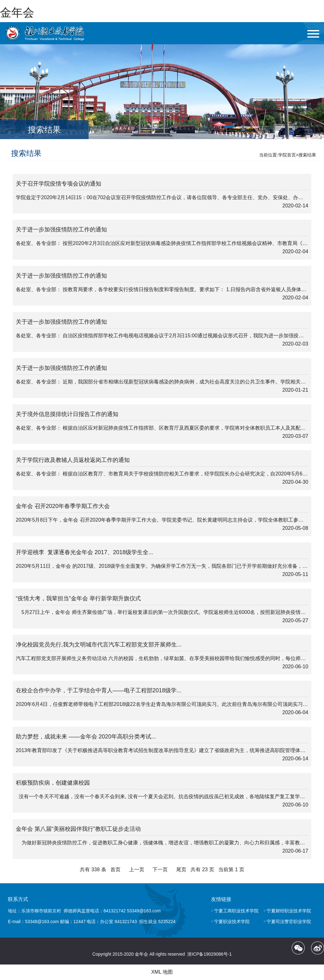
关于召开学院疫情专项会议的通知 (59, 184)
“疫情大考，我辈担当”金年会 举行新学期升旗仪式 (78, 598)
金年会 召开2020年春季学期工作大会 (63, 506)
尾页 (181, 870)
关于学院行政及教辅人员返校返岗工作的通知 (73, 460)
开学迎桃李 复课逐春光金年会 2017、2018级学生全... (84, 552)
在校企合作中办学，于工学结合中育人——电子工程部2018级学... (99, 690)
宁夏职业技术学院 (232, 922)
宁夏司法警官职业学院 (289, 922)
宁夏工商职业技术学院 (236, 911)
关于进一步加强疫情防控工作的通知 (61, 230)
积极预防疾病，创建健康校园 (53, 783)
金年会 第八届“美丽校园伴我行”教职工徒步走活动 (78, 829)
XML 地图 (162, 972)
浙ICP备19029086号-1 (209, 954)
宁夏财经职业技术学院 (289, 911)
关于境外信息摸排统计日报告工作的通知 (67, 414)
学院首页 (287, 155)
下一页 (160, 870)
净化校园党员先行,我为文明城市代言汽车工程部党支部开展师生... (99, 645)
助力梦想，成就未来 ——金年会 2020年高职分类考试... (86, 737)
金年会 (17, 12)
